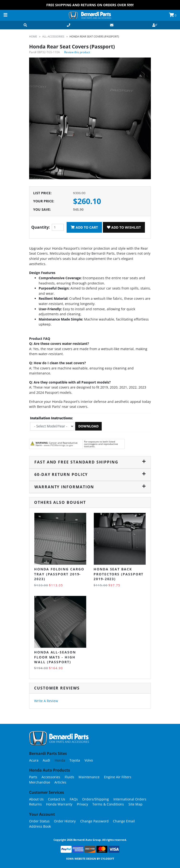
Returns (35, 804)
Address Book (40, 826)
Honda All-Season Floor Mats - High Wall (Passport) (55, 657)
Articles (60, 782)
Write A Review (46, 701)
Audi (46, 760)
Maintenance (89, 777)
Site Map (135, 804)
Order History (65, 821)
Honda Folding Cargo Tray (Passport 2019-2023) (59, 574)
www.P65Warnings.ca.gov (58, 445)
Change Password (94, 821)
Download (88, 426)
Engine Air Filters (118, 777)
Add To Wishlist (124, 227)
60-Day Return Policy (90, 474)
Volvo (89, 760)
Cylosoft (107, 859)
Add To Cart (84, 227)
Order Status (39, 821)
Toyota (75, 760)
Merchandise (40, 782)
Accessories (51, 777)
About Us (36, 799)
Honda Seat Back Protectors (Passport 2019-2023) (119, 574)
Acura (34, 760)
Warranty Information (90, 487)
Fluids (69, 777)
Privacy (82, 804)
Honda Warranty (59, 804)
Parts (33, 777)
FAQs (74, 799)
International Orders (130, 799)
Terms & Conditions (108, 804)
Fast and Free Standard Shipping (90, 462)
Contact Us (57, 799)
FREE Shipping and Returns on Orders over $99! (90, 5)
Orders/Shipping (95, 799)
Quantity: (41, 227)
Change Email (124, 821)
